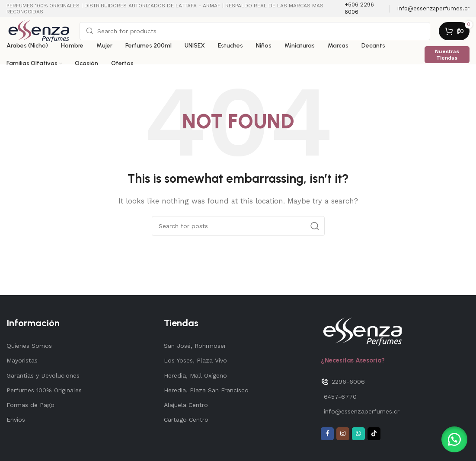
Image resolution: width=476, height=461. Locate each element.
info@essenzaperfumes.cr (362, 411)
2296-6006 (343, 382)
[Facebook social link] (327, 434)
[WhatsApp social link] (358, 434)
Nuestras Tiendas (447, 54)
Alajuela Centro (186, 405)
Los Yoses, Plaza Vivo (195, 360)
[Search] (255, 31)
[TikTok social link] (374, 434)
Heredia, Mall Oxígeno (195, 375)
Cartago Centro (186, 420)
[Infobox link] (363, 9)
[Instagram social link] (343, 434)
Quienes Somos (29, 346)
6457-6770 (340, 397)
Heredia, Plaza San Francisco (206, 390)
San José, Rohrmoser (195, 346)
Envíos (16, 420)
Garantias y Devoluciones (43, 375)
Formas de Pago (30, 405)
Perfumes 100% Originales (44, 390)
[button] (454, 439)
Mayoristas (22, 360)
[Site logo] (39, 31)
